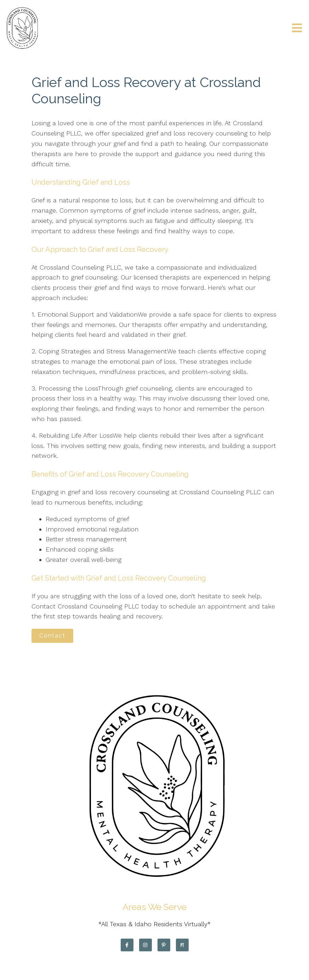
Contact (52, 636)
